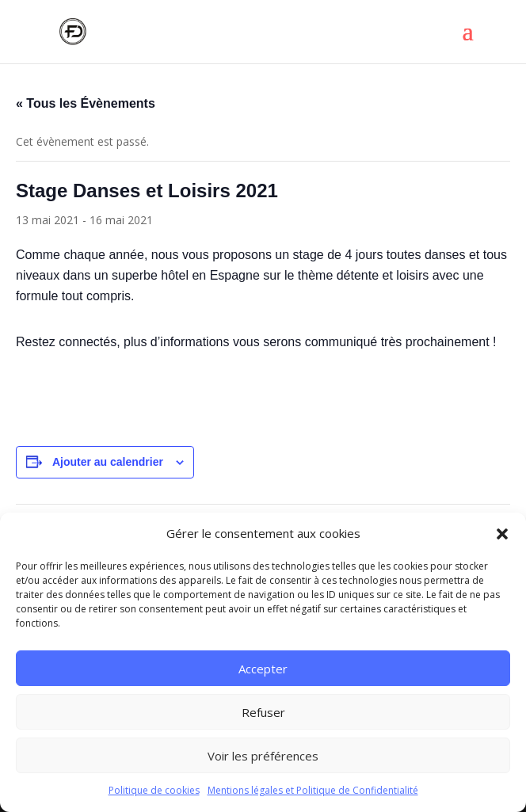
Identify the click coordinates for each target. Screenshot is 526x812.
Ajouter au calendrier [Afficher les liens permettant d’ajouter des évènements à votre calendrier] (108, 462)
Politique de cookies (154, 790)
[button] (502, 534)
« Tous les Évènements (86, 103)
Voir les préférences (263, 756)
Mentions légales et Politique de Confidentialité (313, 790)
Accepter (263, 669)
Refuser (263, 712)
